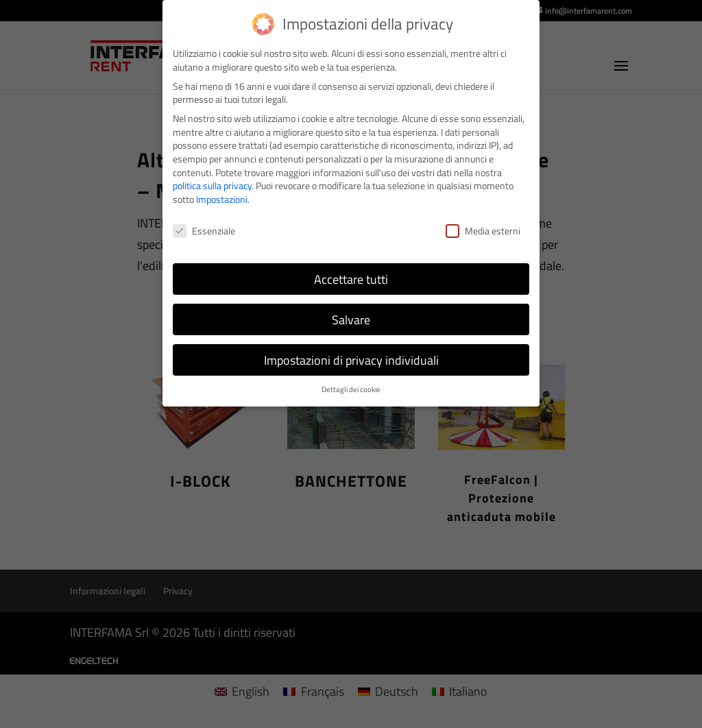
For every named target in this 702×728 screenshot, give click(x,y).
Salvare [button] (351, 320)
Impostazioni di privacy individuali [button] (351, 360)
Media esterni (483, 231)
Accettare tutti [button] (351, 279)
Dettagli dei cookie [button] (351, 389)
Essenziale (204, 231)
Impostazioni (222, 199)
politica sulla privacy (212, 185)
